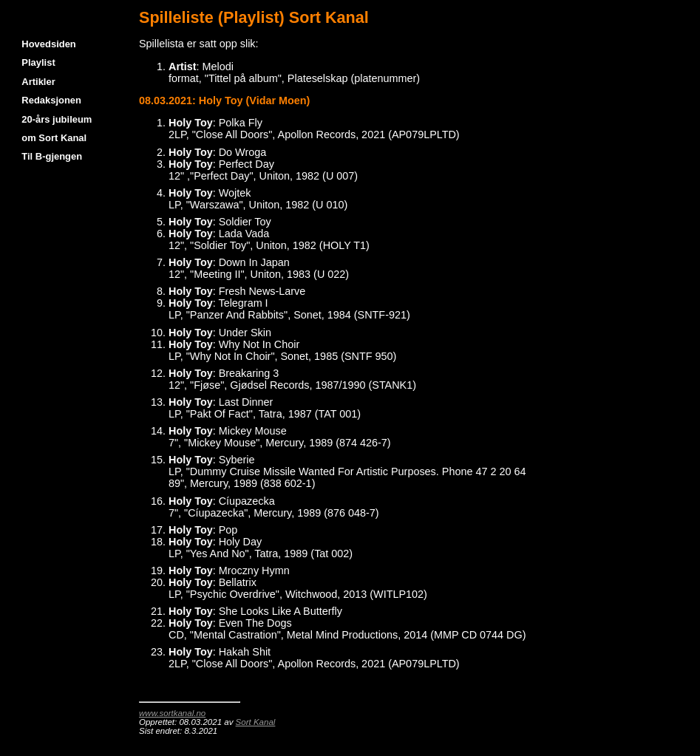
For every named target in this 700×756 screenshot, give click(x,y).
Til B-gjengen (52, 156)
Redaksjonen (51, 100)
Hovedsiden (48, 44)
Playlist (38, 62)
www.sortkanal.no (172, 713)
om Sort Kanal (54, 138)
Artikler (38, 82)
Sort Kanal (256, 722)
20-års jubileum (57, 119)
